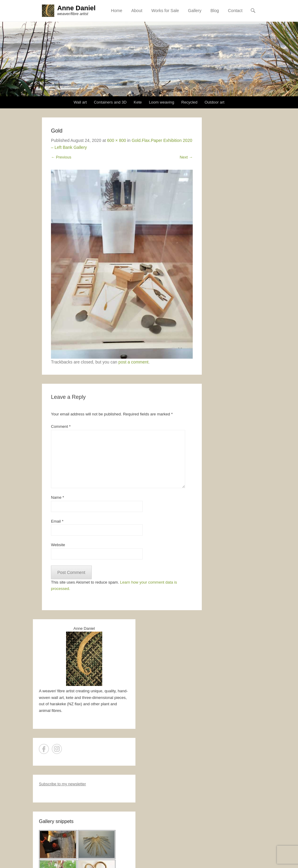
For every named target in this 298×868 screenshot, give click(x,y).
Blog (215, 11)
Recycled (189, 102)
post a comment (134, 362)
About (137, 11)
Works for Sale (165, 11)
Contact (235, 11)
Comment (61, 427)
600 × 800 (117, 140)
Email (57, 521)
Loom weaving (162, 102)
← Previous (61, 157)
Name (57, 498)
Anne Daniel (76, 8)
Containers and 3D (110, 102)
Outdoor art (214, 102)
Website (58, 545)
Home (117, 11)
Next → (186, 157)
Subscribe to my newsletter (62, 784)
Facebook (44, 749)
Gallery (195, 11)
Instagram (57, 749)
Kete (138, 102)
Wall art (80, 102)
